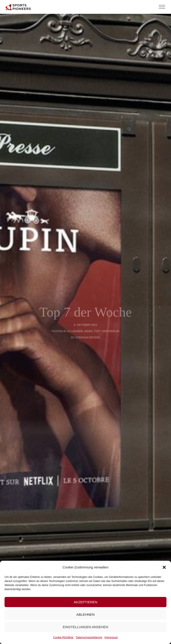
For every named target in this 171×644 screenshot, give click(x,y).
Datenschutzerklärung (89, 637)
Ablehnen (85, 614)
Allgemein (75, 331)
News (89, 331)
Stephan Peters (88, 338)
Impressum (111, 637)
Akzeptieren (85, 602)
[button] (164, 567)
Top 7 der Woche (107, 331)
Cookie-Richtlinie (63, 637)
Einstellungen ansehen (85, 627)
